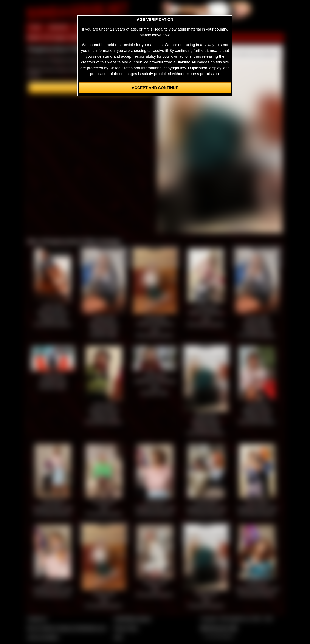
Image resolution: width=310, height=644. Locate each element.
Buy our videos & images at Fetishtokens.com (67, 628)
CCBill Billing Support (132, 619)
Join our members (43, 637)
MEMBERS (59, 28)
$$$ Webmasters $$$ (219, 628)
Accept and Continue (155, 88)
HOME (35, 28)
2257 (118, 637)
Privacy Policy (126, 628)
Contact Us (37, 619)
